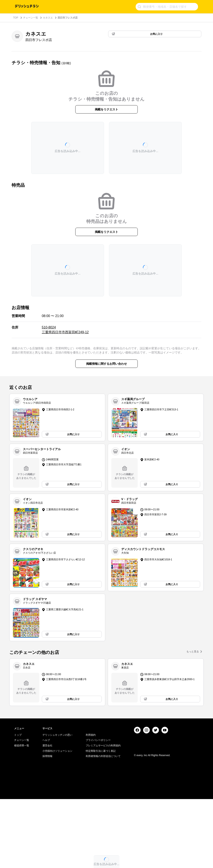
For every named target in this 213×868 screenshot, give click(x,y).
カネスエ (48, 18)
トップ (18, 804)
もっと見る (193, 652)
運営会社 (47, 814)
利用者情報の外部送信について (103, 825)
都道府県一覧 (22, 814)
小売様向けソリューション (57, 820)
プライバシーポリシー (98, 809)
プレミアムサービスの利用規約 (103, 814)
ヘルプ (46, 809)
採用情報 (47, 825)
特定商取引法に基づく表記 (101, 820)
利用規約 (91, 804)
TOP (16, 18)
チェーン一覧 (31, 18)
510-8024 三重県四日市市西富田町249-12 (65, 330)
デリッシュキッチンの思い (57, 804)
